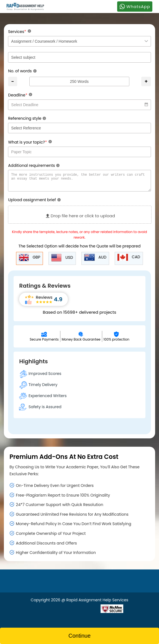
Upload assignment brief (34, 203)
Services (19, 31)
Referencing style (27, 118)
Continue (79, 636)
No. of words (22, 71)
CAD (129, 261)
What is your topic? (30, 142)
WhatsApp (135, 6)
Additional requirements (34, 165)
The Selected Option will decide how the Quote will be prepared (80, 249)
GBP (30, 261)
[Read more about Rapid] (67, 611)
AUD (95, 261)
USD (62, 261)
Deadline (20, 95)
